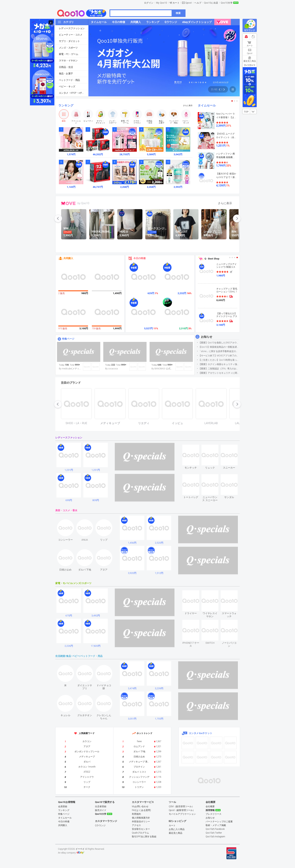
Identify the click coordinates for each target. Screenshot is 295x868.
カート (176, 3)
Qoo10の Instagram (215, 837)
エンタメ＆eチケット (201, 733)
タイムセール (207, 105)
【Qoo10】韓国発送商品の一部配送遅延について (219, 347)
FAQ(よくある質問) (141, 810)
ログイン (149, 3)
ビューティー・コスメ (71, 35)
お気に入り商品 (177, 829)
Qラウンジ (100, 825)
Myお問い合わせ (140, 806)
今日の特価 (140, 258)
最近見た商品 (176, 833)
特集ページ (68, 339)
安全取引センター (141, 829)
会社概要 (210, 806)
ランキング (66, 105)
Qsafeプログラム (140, 833)
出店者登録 (101, 806)
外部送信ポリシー (141, 822)
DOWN (253, 111)
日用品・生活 (66, 67)
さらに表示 (188, 105)
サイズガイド (250, 65)
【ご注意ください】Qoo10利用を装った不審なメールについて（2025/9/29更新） (219, 360)
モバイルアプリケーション (182, 814)
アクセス (136, 825)
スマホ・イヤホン (68, 60)
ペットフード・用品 (69, 80)
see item (194, 447)
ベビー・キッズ (67, 86)
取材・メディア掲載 (216, 825)
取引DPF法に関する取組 (144, 837)
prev (58, 218)
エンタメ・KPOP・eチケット (74, 93)
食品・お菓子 (66, 73)
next (237, 218)
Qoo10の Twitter (214, 833)
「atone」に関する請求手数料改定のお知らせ (219, 351)
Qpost (189, 3)
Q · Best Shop (212, 259)
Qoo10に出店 (211, 3)
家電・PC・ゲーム (68, 54)
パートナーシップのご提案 (219, 822)
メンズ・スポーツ (68, 48)
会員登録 (63, 806)
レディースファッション (72, 28)
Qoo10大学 (227, 3)
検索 (178, 13)
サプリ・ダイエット (69, 41)
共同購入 (68, 258)
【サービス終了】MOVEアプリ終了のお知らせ (219, 356)
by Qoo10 (83, 203)
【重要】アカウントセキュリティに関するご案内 (219, 373)
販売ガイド (101, 810)
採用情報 (210, 810)
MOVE (68, 203)
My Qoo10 (162, 3)
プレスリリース (214, 814)
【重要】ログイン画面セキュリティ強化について (219, 364)
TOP (246, 112)
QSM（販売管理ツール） (181, 806)
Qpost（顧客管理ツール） (182, 810)
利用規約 (136, 814)
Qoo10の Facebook (215, 829)
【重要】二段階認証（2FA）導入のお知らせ (219, 369)
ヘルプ (198, 3)
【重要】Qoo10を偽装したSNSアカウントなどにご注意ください (219, 343)
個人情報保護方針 (141, 818)
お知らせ (207, 337)
